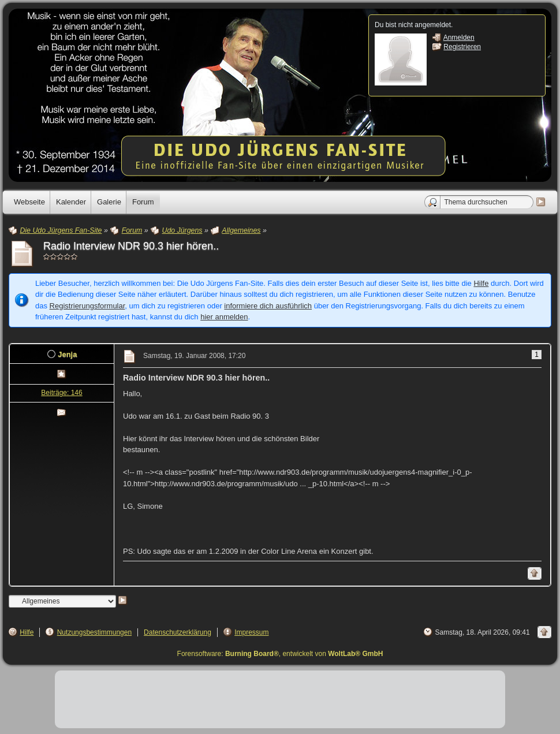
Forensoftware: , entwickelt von (280, 654)
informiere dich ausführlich (268, 306)
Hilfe (481, 283)
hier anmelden (224, 317)
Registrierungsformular (87, 306)
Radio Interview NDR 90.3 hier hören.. (131, 246)
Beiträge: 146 (61, 393)
